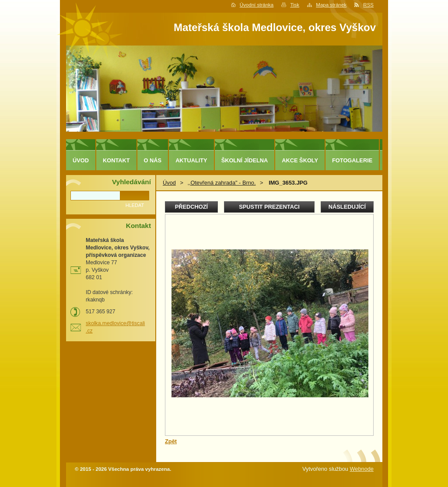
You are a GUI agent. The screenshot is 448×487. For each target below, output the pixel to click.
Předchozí (191, 207)
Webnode (362, 469)
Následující (347, 207)
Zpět (171, 441)
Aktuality (191, 160)
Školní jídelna (245, 160)
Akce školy (300, 160)
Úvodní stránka (257, 5)
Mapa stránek (331, 5)
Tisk (295, 5)
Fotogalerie (352, 160)
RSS (368, 5)
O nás (153, 160)
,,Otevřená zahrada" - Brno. (221, 183)
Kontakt (116, 160)
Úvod (169, 183)
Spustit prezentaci (269, 207)
